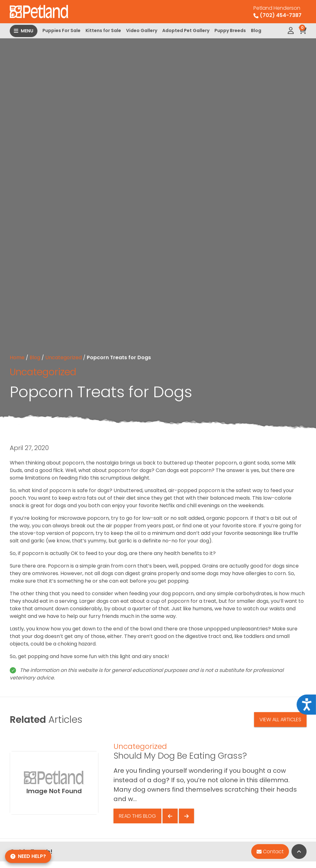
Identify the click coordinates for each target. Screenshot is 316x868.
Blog (256, 30)
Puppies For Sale (61, 30)
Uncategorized (64, 357)
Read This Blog (137, 816)
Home (17, 357)
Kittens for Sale (103, 30)
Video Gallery (142, 30)
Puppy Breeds (230, 30)
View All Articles (280, 720)
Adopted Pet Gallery (186, 30)
